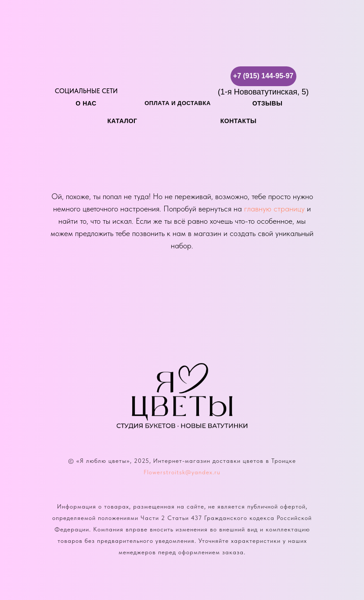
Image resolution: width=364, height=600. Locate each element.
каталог (123, 121)
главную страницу (274, 209)
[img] (65, 76)
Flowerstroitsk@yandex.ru (182, 472)
